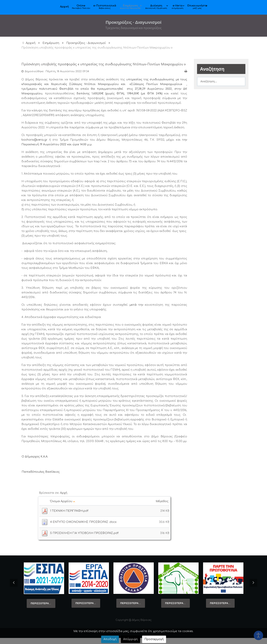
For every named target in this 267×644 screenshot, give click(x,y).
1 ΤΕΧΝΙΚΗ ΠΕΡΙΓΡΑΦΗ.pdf (69, 517)
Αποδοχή (110, 639)
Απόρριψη (130, 639)
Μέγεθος (163, 507)
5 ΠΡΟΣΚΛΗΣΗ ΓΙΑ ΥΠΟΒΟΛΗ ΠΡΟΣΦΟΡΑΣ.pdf (84, 539)
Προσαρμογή (154, 639)
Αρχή (64, 499)
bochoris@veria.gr (34, 146)
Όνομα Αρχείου (63, 507)
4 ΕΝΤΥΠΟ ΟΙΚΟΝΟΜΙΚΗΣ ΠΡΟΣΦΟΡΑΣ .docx (83, 528)
